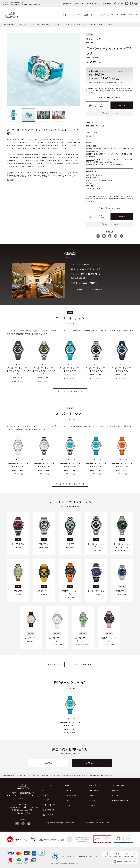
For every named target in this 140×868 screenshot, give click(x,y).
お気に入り (78, 3)
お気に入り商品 (47, 815)
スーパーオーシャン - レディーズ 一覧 (70, 484)
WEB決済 (67, 3)
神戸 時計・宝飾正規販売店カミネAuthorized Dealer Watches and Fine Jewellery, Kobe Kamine (21, 3)
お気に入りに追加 (110, 113)
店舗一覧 (68, 791)
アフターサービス (95, 805)
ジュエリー (77, 15)
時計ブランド (24, 25)
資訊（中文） (107, 3)
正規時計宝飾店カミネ (9, 25)
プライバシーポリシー (69, 857)
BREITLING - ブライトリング (96, 126)
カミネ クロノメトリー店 (85, 269)
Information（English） (93, 3)
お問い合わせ (133, 14)
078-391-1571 (81, 278)
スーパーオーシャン (93, 136)
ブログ (111, 15)
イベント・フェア (98, 15)
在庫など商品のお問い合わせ (110, 97)
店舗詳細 (78, 289)
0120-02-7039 (26, 813)
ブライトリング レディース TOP (83, 664)
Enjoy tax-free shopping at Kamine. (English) (60, 823)
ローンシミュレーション (98, 105)
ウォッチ (66, 15)
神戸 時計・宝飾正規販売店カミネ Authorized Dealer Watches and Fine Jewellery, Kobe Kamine (23, 796)
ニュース (68, 801)
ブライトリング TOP (53, 664)
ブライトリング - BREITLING (40, 25)
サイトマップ (94, 857)
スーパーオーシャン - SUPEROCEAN (74, 25)
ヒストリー (116, 796)
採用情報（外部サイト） (121, 801)
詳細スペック (93, 171)
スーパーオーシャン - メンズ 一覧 (70, 391)
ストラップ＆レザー (49, 805)
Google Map (97, 289)
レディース (56, 25)
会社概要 (115, 791)
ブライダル (46, 800)
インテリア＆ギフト (49, 810)
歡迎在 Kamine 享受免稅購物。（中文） (99, 823)
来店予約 (123, 14)
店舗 (86, 15)
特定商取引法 (83, 857)
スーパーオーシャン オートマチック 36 (100, 25)
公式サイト (90, 159)
